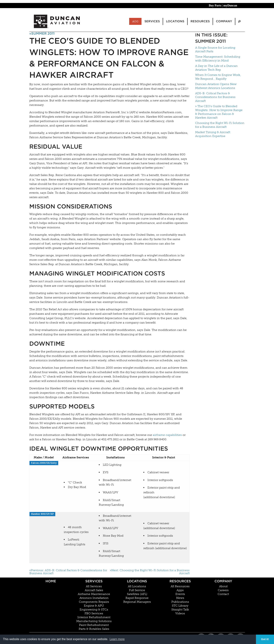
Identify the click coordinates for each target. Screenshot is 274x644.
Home (51, 581)
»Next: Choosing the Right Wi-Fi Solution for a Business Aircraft (150, 572)
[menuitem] (239, 21)
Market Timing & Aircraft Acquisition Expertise (213, 134)
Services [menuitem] (152, 21)
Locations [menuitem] (175, 21)
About (223, 586)
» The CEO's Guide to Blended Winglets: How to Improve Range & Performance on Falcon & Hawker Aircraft (219, 112)
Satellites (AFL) (137, 594)
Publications (180, 602)
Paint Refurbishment (94, 625)
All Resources (180, 586)
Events (180, 594)
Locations (137, 581)
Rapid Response (137, 598)
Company (223, 581)
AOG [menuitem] (135, 21)
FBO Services (94, 613)
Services (94, 581)
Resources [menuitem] (200, 21)
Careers (223, 590)
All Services (94, 586)
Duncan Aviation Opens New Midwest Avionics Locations (216, 86)
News (180, 598)
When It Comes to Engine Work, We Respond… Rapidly (218, 77)
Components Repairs (94, 602)
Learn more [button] (117, 639)
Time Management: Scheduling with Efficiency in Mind (218, 59)
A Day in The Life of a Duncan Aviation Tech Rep (216, 68)
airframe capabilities (167, 435)
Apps (180, 590)
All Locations (137, 586)
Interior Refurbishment (94, 617)
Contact (223, 594)
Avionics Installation (94, 598)
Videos (180, 613)
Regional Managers (137, 602)
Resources (180, 581)
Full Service (137, 590)
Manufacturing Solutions (94, 621)
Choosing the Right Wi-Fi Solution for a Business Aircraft (220, 125)
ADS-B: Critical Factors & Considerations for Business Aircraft (215, 97)
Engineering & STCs (94, 610)
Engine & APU (94, 606)
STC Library (180, 606)
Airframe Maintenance (94, 594)
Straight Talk (180, 610)
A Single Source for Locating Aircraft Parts (215, 50)
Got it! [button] (265, 639)
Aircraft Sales (94, 590)
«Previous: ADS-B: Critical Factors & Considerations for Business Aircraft (68, 572)
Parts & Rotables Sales (94, 629)
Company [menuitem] (224, 21)
